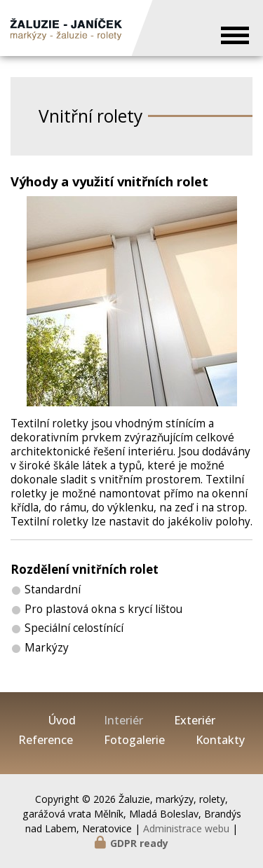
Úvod (62, 721)
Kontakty (220, 740)
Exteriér (195, 721)
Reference (46, 740)
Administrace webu (186, 828)
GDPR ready (139, 843)
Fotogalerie (134, 740)
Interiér (123, 721)
